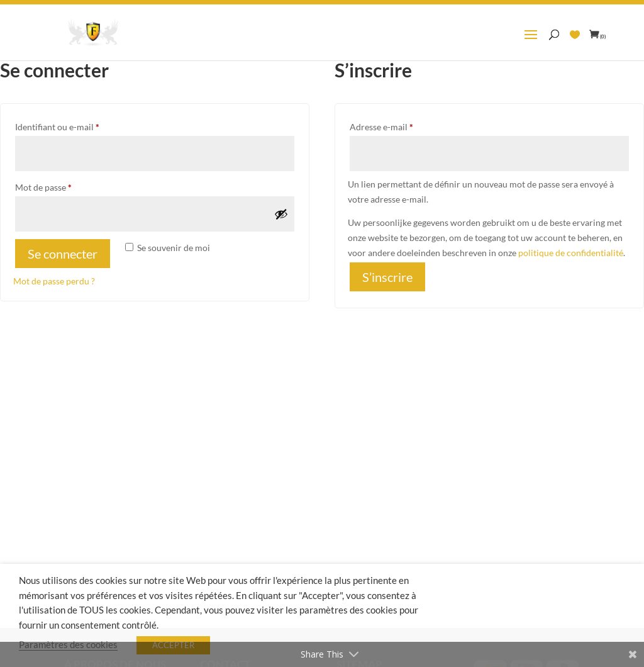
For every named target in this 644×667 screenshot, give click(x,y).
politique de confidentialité (571, 253)
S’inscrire (387, 277)
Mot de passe (65, 186)
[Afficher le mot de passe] (281, 214)
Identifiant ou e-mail (79, 125)
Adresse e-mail (403, 125)
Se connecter (63, 254)
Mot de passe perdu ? (54, 281)
